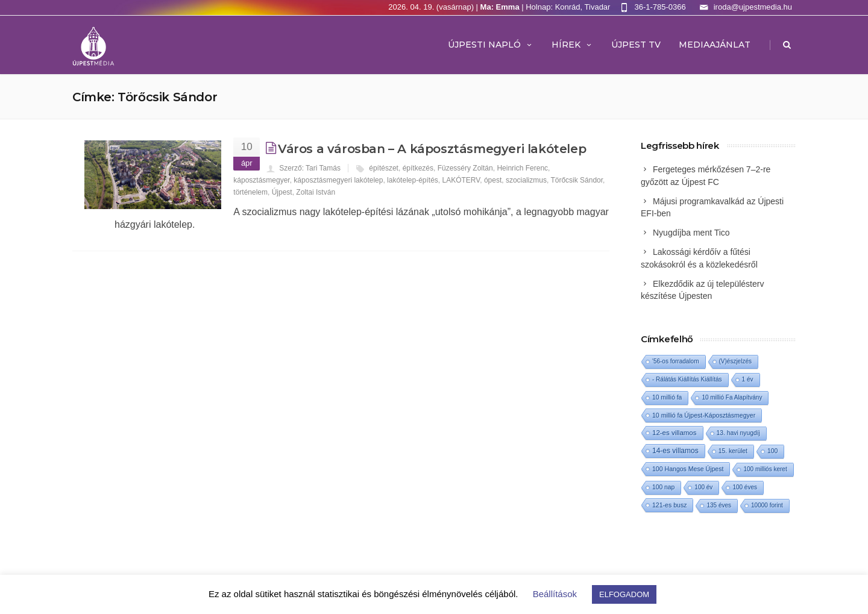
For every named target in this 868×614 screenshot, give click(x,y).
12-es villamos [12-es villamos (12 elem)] (675, 433)
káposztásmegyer (261, 180)
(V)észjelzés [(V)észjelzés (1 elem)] (735, 361)
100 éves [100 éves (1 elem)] (745, 487)
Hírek (572, 45)
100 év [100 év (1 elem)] (703, 487)
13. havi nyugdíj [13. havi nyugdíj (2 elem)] (738, 433)
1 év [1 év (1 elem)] (748, 379)
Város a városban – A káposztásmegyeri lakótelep (432, 149)
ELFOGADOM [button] (624, 594)
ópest (493, 180)
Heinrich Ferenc (522, 168)
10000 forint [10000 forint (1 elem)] (767, 505)
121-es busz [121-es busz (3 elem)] (669, 505)
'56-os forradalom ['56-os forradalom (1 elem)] (676, 361)
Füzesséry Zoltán (465, 168)
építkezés (418, 168)
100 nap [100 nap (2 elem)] (663, 487)
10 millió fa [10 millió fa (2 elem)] (667, 397)
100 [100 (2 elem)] (772, 451)
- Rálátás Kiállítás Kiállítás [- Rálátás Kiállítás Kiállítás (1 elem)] (687, 379)
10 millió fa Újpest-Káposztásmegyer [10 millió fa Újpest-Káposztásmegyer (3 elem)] (704, 415)
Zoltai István (316, 192)
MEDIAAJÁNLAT (715, 45)
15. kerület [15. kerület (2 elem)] (733, 451)
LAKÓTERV (461, 180)
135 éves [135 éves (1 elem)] (719, 505)
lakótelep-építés (413, 180)
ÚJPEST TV (636, 45)
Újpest (282, 192)
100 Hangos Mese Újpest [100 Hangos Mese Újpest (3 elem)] (688, 469)
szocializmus (526, 180)
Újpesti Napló (491, 45)
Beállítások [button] (555, 594)
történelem (250, 192)
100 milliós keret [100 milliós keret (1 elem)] (765, 469)
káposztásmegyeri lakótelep (338, 180)
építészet (384, 168)
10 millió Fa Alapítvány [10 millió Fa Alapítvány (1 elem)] (732, 397)
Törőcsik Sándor (577, 180)
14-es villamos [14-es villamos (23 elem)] (675, 451)
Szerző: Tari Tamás (310, 168)
